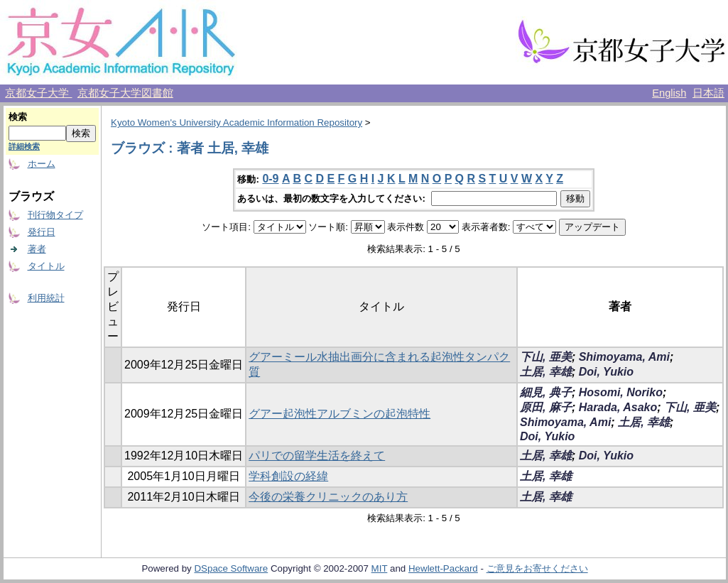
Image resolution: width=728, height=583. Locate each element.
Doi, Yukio (606, 372)
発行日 (42, 232)
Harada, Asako (618, 407)
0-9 (270, 179)
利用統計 (46, 298)
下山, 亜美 (546, 357)
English (669, 93)
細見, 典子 (546, 392)
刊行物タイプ (55, 215)
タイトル (46, 266)
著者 (37, 249)
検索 (18, 117)
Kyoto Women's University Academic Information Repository (237, 122)
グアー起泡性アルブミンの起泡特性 (339, 414)
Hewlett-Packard (443, 568)
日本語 (708, 93)
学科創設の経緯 (288, 476)
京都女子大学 (38, 93)
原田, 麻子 (546, 407)
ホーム (42, 164)
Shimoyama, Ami (624, 357)
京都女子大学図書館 (125, 93)
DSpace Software (231, 568)
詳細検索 (24, 146)
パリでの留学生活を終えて (317, 456)
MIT (380, 568)
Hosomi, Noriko (621, 392)
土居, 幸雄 (546, 372)
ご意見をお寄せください (537, 568)
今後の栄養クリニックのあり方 (328, 497)
